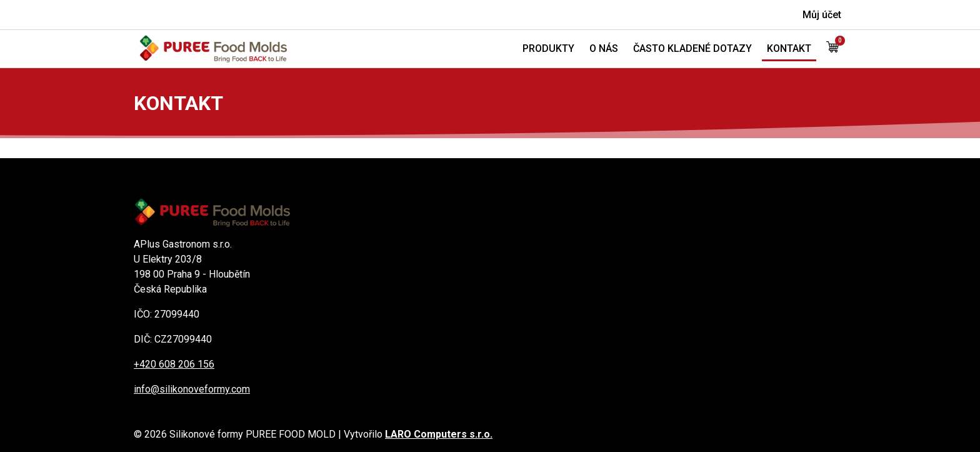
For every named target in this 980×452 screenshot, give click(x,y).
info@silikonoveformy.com (192, 389)
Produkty (548, 48)
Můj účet (822, 15)
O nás (604, 48)
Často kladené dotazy (692, 48)
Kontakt (789, 48)
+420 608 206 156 (174, 364)
